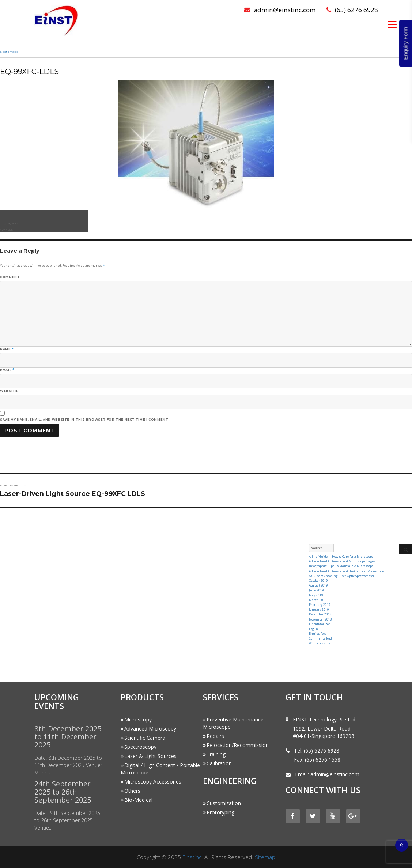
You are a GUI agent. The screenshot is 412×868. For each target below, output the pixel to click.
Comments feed (320, 638)
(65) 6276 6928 (352, 10)
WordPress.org (320, 643)
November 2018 (320, 619)
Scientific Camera (143, 737)
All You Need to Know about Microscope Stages (342, 561)
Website (9, 391)
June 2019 (316, 590)
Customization (222, 803)
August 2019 (318, 585)
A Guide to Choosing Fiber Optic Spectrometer (342, 576)
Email (7, 370)
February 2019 (320, 604)
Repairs (213, 736)
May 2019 (316, 595)
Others (131, 790)
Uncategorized (320, 624)
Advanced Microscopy (148, 728)
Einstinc (192, 857)
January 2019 (319, 609)
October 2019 (318, 581)
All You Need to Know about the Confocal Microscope (346, 571)
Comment (10, 277)
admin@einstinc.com (280, 10)
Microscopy (136, 719)
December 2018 (320, 614)
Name (7, 349)
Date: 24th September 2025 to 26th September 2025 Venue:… (67, 820)
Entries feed (318, 633)
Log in (313, 628)
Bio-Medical (137, 799)
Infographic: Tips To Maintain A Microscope (341, 566)
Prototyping (219, 812)
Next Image (9, 52)
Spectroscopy (139, 746)
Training (214, 754)
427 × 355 (6, 230)
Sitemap (265, 857)
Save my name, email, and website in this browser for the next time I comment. (85, 420)
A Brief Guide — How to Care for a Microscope (341, 556)
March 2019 (318, 600)
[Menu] (392, 24)
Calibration (217, 763)
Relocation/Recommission (236, 745)
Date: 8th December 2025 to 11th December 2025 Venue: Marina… (68, 765)
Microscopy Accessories (151, 781)
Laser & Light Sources (149, 756)
